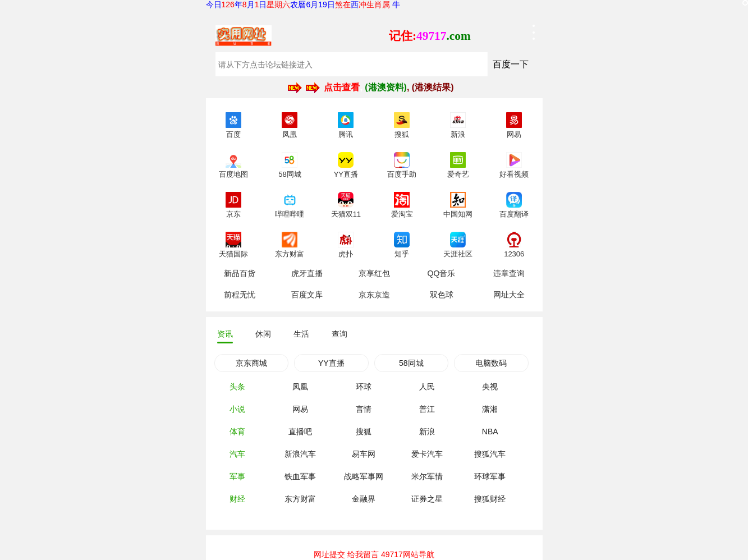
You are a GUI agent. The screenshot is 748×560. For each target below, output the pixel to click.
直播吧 (300, 432)
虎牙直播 (307, 273)
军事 (237, 476)
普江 (427, 409)
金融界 (364, 499)
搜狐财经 (490, 499)
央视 (490, 387)
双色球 (442, 295)
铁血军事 (300, 476)
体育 (237, 432)
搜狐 (364, 432)
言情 (364, 409)
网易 (300, 409)
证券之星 (427, 499)
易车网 (364, 454)
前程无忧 (240, 295)
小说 (237, 409)
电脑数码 (491, 363)
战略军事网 (364, 476)
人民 (427, 387)
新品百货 (240, 273)
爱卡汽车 (427, 454)
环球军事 (490, 476)
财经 (237, 499)
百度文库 (307, 295)
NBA (490, 432)
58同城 (411, 363)
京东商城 (251, 363)
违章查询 (509, 273)
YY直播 (331, 363)
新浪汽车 (300, 454)
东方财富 (300, 499)
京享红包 (374, 273)
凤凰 (300, 387)
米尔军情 (427, 476)
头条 (237, 387)
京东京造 (374, 295)
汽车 (237, 454)
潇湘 (490, 409)
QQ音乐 (442, 273)
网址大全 (509, 295)
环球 (364, 387)
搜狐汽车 (490, 454)
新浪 (427, 432)
